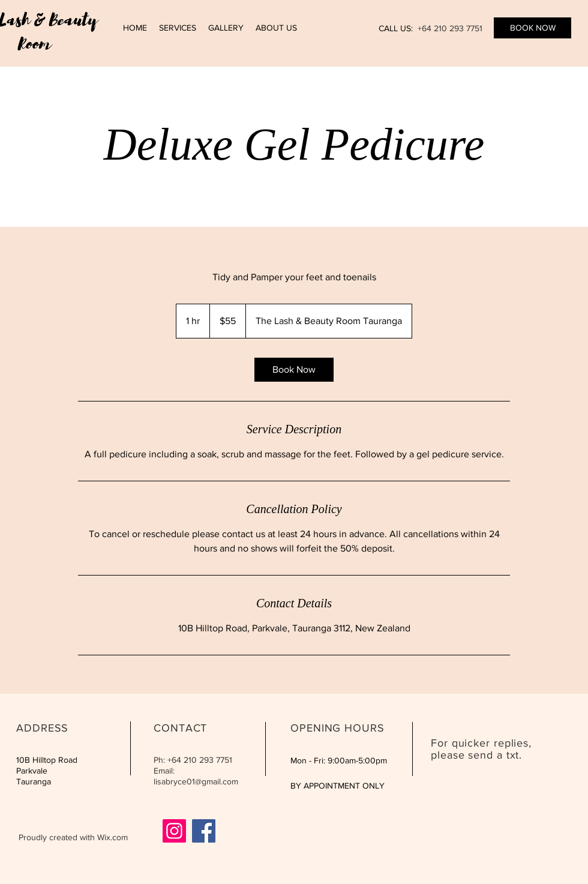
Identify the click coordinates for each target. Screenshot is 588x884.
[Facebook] (204, 831)
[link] (294, 370)
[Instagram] (174, 831)
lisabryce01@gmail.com (196, 781)
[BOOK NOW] (532, 28)
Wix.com (112, 837)
